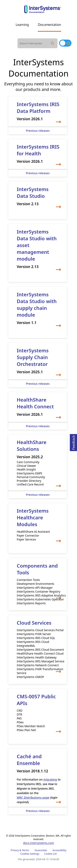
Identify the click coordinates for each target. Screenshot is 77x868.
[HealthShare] (38, 463)
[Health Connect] (38, 408)
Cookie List (50, 854)
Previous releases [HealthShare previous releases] (38, 495)
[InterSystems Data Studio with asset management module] (38, 250)
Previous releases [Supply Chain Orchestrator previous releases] (38, 384)
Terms (26, 850)
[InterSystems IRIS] (38, 112)
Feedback (74, 442)
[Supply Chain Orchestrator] (38, 362)
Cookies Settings (30, 854)
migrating (50, 779)
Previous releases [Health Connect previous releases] (38, 426)
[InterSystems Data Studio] (38, 197)
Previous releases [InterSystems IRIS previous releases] (38, 131)
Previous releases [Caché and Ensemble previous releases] (38, 811)
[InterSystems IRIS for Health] (38, 155)
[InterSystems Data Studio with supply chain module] (38, 309)
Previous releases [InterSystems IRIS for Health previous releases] (38, 173)
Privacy (15, 850)
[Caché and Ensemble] (38, 778)
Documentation (49, 25)
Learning (22, 25)
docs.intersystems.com (38, 843)
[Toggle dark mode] (65, 43)
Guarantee (41, 850)
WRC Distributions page (33, 798)
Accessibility (59, 850)
